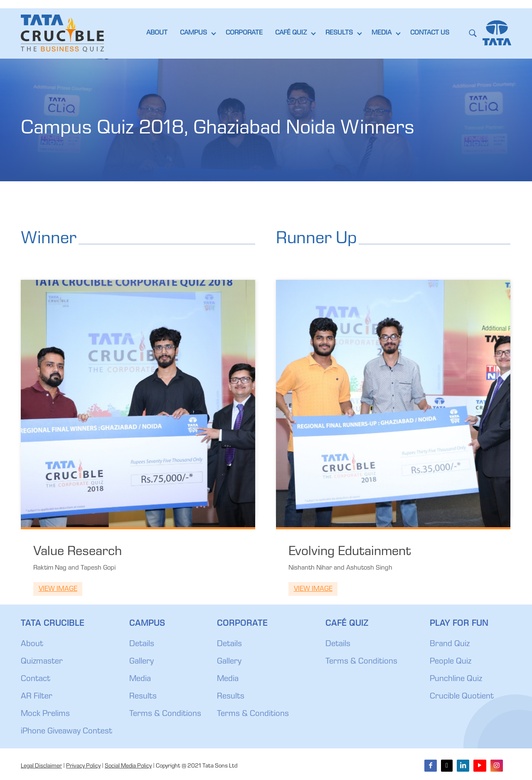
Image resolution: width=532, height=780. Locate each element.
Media (140, 679)
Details (142, 644)
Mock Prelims (45, 714)
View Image (58, 589)
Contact (36, 679)
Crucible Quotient (462, 697)
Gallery (142, 662)
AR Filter (37, 697)
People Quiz (451, 662)
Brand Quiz (450, 644)
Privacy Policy (83, 766)
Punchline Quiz (456, 679)
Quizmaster (42, 662)
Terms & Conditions (165, 714)
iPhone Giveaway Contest (66, 732)
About (32, 644)
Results (143, 697)
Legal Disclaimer (41, 766)
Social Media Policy (128, 766)
